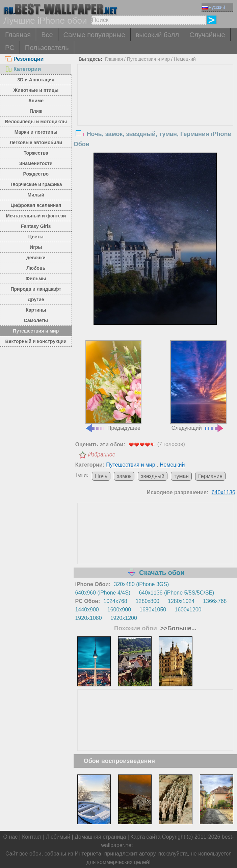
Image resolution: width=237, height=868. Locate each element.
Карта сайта (145, 837)
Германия (210, 476)
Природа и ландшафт (36, 289)
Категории (23, 69)
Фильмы (36, 279)
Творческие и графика (36, 184)
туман (181, 476)
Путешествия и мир (36, 331)
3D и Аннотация (36, 80)
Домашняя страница (100, 837)
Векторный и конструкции (36, 341)
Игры (36, 247)
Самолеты (36, 320)
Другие (36, 299)
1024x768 (115, 601)
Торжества (36, 153)
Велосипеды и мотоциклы (36, 122)
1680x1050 (153, 610)
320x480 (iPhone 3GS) (142, 584)
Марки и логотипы (36, 132)
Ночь (101, 476)
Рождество (36, 174)
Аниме (36, 101)
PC (10, 48)
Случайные (207, 35)
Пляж (36, 111)
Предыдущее (113, 385)
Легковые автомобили (36, 142)
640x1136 (223, 492)
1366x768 (215, 601)
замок (124, 476)
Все (47, 35)
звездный (153, 476)
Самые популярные (94, 35)
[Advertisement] (155, 115)
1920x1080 (88, 618)
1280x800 (148, 601)
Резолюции (24, 59)
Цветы (36, 237)
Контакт (32, 837)
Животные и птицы (36, 90)
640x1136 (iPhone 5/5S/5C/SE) (176, 593)
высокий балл (157, 35)
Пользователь (47, 48)
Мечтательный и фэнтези (36, 216)
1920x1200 (124, 618)
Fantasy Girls (36, 226)
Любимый (58, 837)
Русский (214, 7)
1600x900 (119, 610)
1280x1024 (181, 601)
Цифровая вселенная (36, 205)
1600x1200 (188, 610)
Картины (36, 310)
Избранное (102, 455)
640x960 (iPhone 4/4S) (103, 593)
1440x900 (87, 610)
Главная (18, 35)
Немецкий (185, 59)
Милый (36, 195)
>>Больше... (178, 628)
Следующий (198, 385)
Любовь (36, 268)
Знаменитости (36, 163)
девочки (36, 258)
